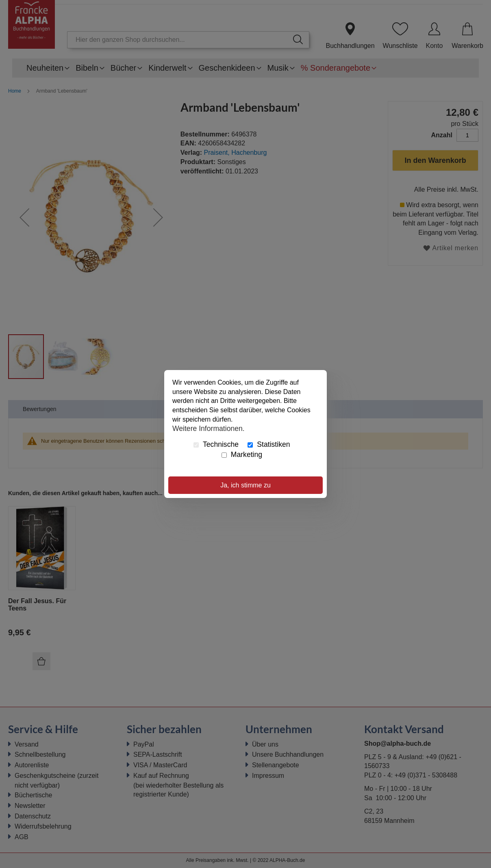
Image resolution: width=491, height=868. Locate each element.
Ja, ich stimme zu (245, 485)
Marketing (242, 455)
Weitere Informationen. (209, 429)
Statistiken (269, 444)
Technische (216, 444)
